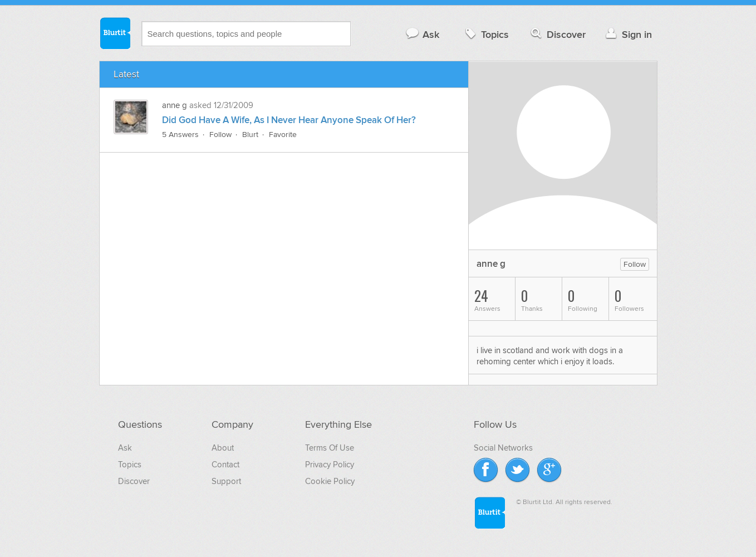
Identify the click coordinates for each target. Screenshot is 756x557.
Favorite (283, 135)
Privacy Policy (330, 465)
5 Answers (180, 135)
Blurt (250, 135)
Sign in (628, 34)
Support (226, 481)
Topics (486, 34)
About (223, 448)
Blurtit (115, 33)
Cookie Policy (330, 481)
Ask (422, 34)
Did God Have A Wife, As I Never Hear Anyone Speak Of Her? (289, 120)
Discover (557, 34)
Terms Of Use (330, 448)
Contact (225, 465)
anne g (175, 105)
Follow (220, 135)
